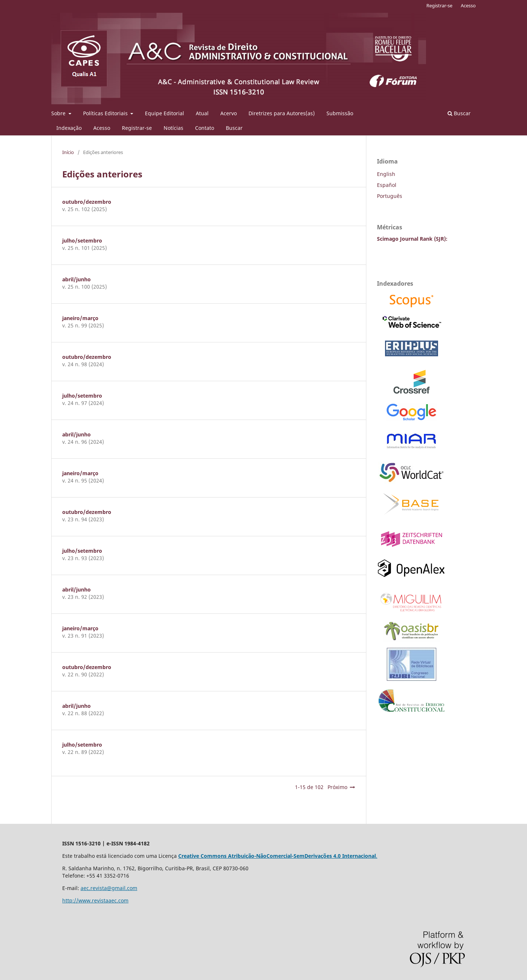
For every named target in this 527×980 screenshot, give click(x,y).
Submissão (340, 113)
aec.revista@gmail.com (109, 888)
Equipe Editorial (165, 113)
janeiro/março (80, 318)
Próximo (337, 787)
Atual (202, 113)
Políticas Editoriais (106, 113)
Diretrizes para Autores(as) (282, 113)
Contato (205, 128)
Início (68, 152)
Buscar (234, 128)
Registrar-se (137, 128)
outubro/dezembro (87, 202)
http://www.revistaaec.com (95, 900)
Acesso (102, 128)
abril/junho (76, 279)
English (386, 174)
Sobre (59, 113)
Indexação (69, 128)
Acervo (229, 113)
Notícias (173, 128)
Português (390, 196)
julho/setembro (82, 241)
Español (387, 185)
